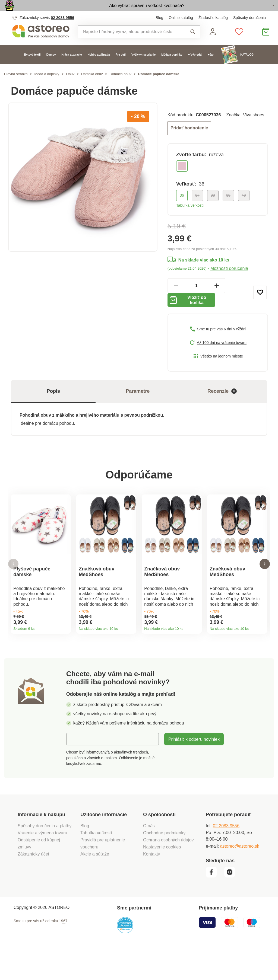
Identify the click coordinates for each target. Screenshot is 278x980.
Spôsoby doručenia (249, 30)
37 (197, 207)
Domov (51, 67)
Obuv (70, 86)
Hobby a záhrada (99, 67)
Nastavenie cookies (162, 877)
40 (244, 207)
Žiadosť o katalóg (213, 30)
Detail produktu (65, 647)
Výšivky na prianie (143, 67)
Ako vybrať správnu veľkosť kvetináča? (113, 11)
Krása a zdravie (72, 67)
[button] (13, 587)
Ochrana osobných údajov (168, 870)
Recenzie (222, 408)
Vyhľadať (193, 44)
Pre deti (121, 67)
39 (228, 207)
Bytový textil (32, 67)
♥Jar (211, 67)
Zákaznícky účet (33, 884)
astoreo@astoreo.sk (240, 876)
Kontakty (152, 884)
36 (182, 207)
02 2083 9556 (62, 30)
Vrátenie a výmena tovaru (42, 863)
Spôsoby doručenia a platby (45, 856)
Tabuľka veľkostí (190, 217)
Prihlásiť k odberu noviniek (194, 769)
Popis (53, 408)
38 (213, 207)
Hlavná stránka (16, 86)
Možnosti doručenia (229, 280)
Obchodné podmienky (164, 863)
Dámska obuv (92, 86)
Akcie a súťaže (95, 884)
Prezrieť (243, 12)
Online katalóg (181, 30)
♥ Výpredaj (195, 67)
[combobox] (130, 44)
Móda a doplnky (172, 67)
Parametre (138, 408)
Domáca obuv (120, 86)
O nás (149, 856)
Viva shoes (254, 127)
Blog (159, 30)
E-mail (77, 769)
